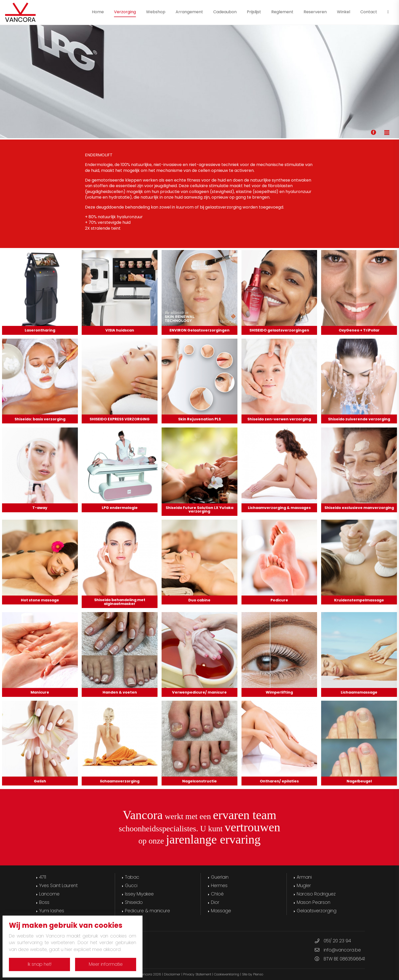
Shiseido (134, 902)
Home (98, 12)
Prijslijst (254, 12)
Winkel (344, 12)
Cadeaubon (225, 12)
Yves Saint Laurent (58, 886)
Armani (304, 877)
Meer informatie (106, 964)
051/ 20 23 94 (337, 941)
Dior (215, 902)
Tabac (132, 877)
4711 (43, 877)
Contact (369, 12)
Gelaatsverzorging (317, 911)
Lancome (49, 894)
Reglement (282, 12)
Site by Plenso (253, 974)
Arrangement (189, 12)
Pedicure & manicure (147, 911)
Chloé (217, 894)
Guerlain (220, 877)
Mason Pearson (313, 902)
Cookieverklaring (227, 974)
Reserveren (315, 12)
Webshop (156, 12)
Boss (44, 902)
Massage (221, 911)
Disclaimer (172, 974)
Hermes (219, 886)
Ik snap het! (40, 964)
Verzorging (125, 12)
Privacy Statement (197, 974)
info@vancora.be (342, 950)
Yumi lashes (52, 911)
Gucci (131, 886)
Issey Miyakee (139, 894)
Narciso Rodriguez (316, 894)
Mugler (304, 886)
